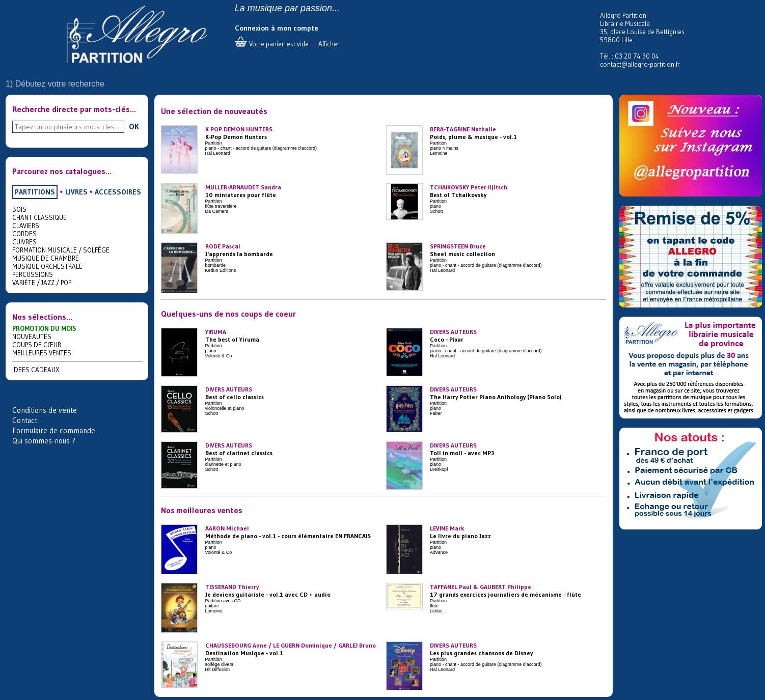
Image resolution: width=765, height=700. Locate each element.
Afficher (329, 44)
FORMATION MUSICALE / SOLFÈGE (61, 250)
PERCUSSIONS (33, 274)
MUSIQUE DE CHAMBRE (46, 258)
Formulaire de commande (54, 430)
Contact (25, 420)
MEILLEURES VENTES (42, 353)
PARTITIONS (35, 192)
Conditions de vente (45, 410)
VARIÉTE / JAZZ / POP (42, 283)
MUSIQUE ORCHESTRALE (47, 266)
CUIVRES (24, 242)
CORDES (24, 234)
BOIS (19, 209)
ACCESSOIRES (118, 192)
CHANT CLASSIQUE (39, 217)
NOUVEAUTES (32, 337)
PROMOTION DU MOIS (44, 328)
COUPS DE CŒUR (37, 345)
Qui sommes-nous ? (44, 441)
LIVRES (76, 192)
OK (134, 126)
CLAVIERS (26, 226)
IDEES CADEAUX (36, 370)
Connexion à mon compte (277, 28)
